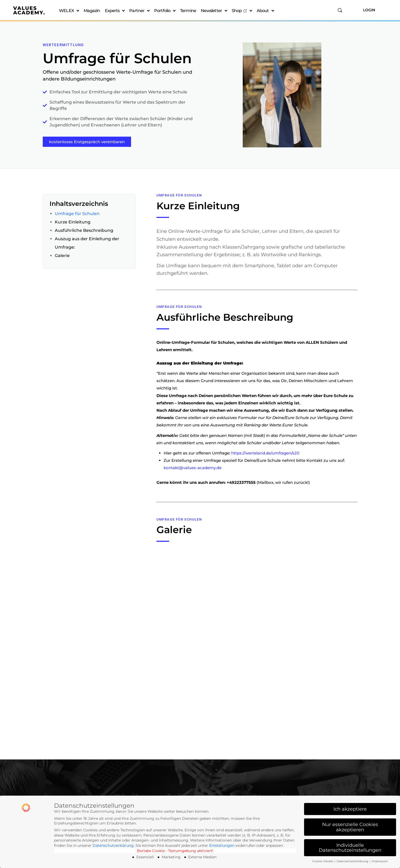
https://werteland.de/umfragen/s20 (265, 453)
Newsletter (214, 11)
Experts (115, 11)
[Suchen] (340, 10)
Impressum (380, 861)
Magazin (92, 11)
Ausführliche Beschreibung (84, 230)
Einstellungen (222, 845)
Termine (188, 11)
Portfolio (165, 11)
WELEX (69, 11)
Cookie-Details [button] (323, 861)
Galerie (62, 256)
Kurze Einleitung (73, 222)
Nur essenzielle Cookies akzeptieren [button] (350, 827)
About (265, 11)
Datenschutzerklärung (113, 845)
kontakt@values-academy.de (193, 468)
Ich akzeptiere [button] (350, 809)
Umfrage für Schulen (77, 214)
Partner (139, 11)
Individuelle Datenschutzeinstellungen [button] (350, 848)
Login (369, 10)
